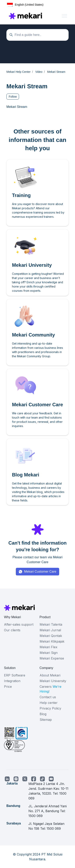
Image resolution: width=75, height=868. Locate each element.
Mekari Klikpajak (52, 641)
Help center (49, 703)
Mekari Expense (52, 658)
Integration (12, 681)
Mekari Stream (17, 107)
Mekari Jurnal (50, 630)
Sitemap (46, 720)
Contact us (48, 697)
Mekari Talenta (51, 624)
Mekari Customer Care (40, 572)
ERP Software (15, 675)
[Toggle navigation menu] (64, 16)
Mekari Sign (49, 653)
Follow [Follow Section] (13, 97)
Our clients (12, 630)
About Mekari (50, 675)
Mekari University (53, 681)
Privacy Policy (50, 708)
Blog (43, 714)
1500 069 (35, 816)
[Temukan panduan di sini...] (37, 35)
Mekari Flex (48, 647)
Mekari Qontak (51, 636)
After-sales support (19, 624)
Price (8, 687)
